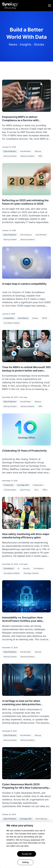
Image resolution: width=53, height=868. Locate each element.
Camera (35, 318)
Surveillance (23, 318)
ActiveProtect (26, 151)
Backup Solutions (28, 156)
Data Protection (10, 151)
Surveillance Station (12, 323)
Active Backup (26, 235)
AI (18, 568)
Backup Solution (10, 156)
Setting (25, 862)
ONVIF (45, 318)
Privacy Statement (32, 840)
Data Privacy (25, 490)
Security (26, 568)
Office (45, 490)
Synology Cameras (31, 573)
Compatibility (9, 318)
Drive (36, 490)
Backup (38, 151)
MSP (40, 156)
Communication (10, 490)
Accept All (27, 854)
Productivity (8, 485)
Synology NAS (23, 485)
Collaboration (38, 485)
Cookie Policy (13, 843)
